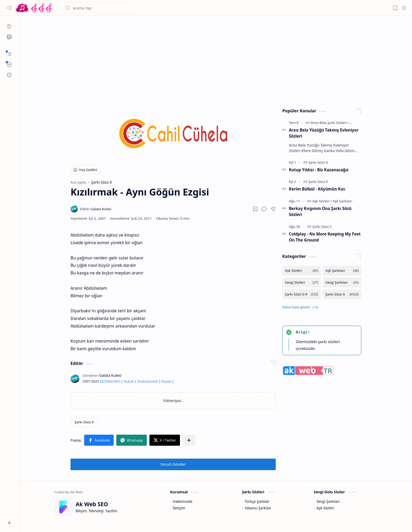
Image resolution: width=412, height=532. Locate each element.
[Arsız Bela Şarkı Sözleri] (330, 123)
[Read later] (255, 209)
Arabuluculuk (148, 381)
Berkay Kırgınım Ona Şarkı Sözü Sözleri (320, 211)
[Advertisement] (212, 61)
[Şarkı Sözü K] (84, 422)
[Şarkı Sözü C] (322, 227)
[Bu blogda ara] (99, 8)
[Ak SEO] (9, 37)
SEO (103, 381)
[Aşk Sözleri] (322, 201)
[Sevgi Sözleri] (302, 282)
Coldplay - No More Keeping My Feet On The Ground (325, 237)
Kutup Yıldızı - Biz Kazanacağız (319, 170)
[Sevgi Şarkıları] (342, 282)
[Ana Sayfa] (9, 26)
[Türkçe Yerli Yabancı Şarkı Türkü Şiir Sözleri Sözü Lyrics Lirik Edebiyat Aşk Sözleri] (34, 8)
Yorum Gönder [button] (173, 464)
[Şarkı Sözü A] (342, 294)
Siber (110, 381)
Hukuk (129, 381)
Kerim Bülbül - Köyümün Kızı (317, 189)
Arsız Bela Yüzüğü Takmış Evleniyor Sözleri (324, 133)
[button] (9, 8)
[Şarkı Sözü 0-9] (302, 294)
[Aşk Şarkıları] (342, 201)
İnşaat (166, 381)
